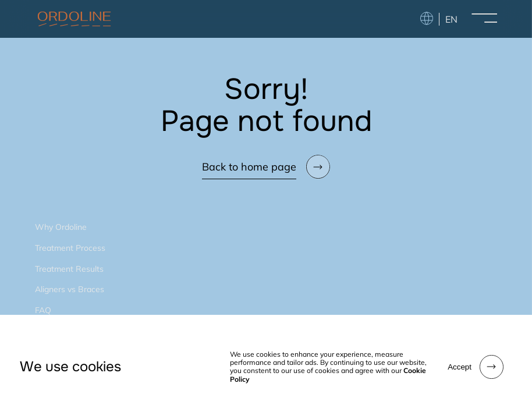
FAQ (43, 310)
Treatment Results (69, 269)
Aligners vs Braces (70, 289)
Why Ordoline (61, 227)
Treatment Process (70, 248)
